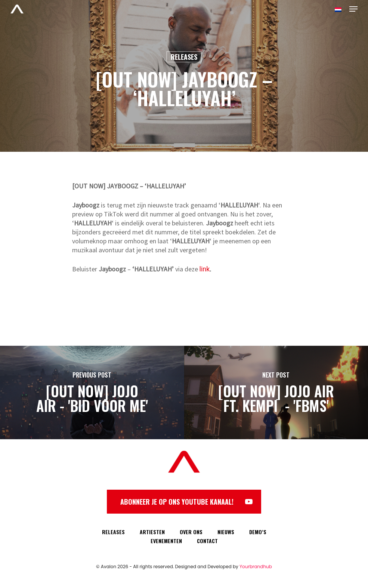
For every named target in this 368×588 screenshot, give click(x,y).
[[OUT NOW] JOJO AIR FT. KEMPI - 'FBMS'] (276, 392)
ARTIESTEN (152, 532)
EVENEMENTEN (166, 541)
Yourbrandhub (256, 567)
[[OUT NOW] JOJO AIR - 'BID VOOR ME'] (92, 392)
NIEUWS (226, 532)
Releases (184, 57)
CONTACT (207, 541)
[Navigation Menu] (353, 9)
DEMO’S (258, 532)
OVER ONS (191, 532)
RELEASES (113, 532)
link (205, 269)
